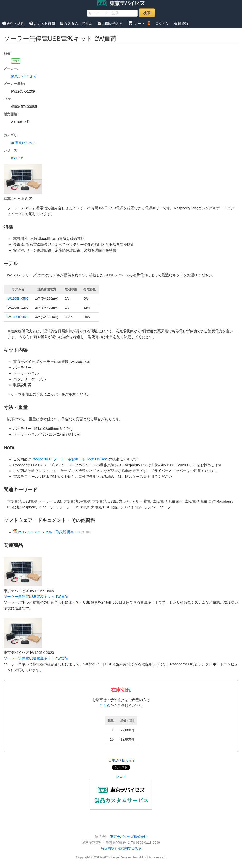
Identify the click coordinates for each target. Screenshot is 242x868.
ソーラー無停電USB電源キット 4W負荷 (36, 658)
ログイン (162, 24)
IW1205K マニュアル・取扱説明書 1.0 (49, 532)
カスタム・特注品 (77, 24)
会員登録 (181, 24)
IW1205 (17, 158)
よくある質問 (42, 24)
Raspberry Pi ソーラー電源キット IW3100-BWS (70, 459)
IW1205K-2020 (18, 317)
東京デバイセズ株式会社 (129, 837)
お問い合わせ (111, 24)
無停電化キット (23, 143)
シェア (121, 776)
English (128, 760)
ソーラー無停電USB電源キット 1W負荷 (36, 597)
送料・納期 (14, 24)
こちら (105, 706)
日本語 (114, 760)
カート (136, 24)
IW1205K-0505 (18, 298)
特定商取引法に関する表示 (121, 848)
